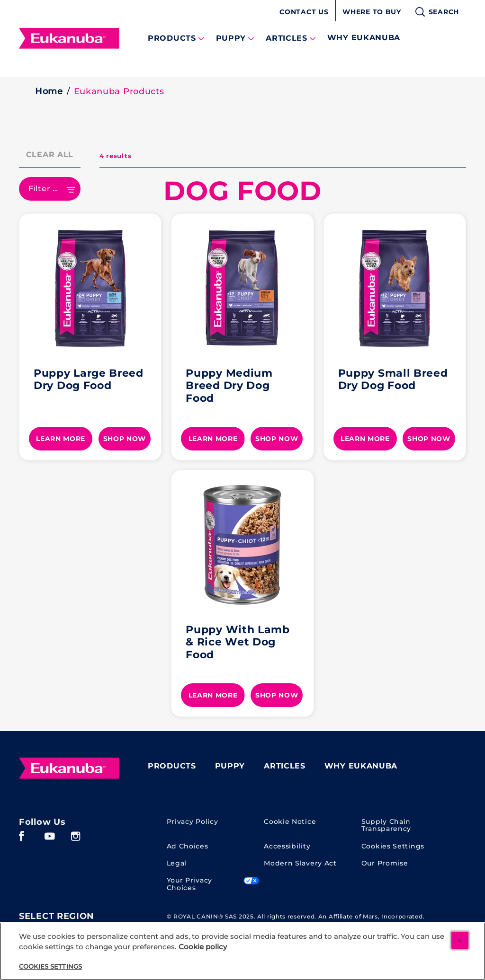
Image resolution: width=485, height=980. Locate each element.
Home (49, 91)
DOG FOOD (242, 191)
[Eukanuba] (69, 768)
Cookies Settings (393, 846)
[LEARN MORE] (61, 439)
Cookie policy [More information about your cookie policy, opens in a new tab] (203, 947)
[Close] (460, 940)
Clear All (50, 155)
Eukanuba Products (119, 91)
